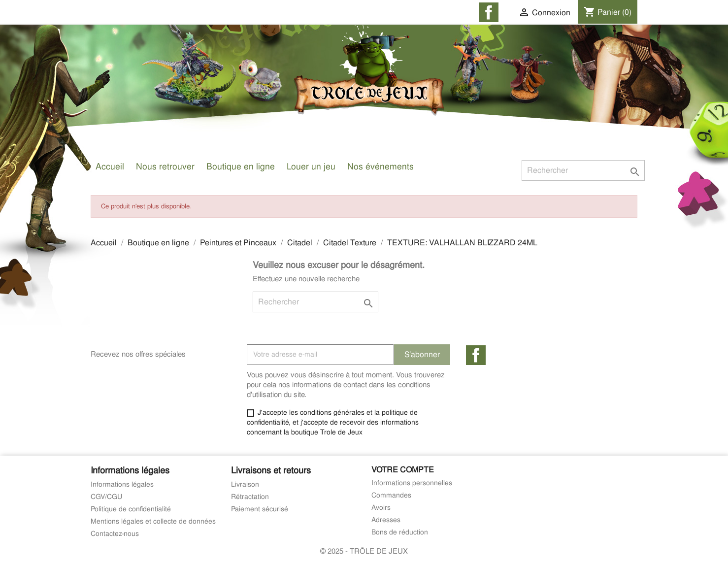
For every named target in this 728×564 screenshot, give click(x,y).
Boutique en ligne (241, 166)
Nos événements (381, 166)
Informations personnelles (412, 483)
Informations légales (122, 484)
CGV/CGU (106, 497)
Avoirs (381, 507)
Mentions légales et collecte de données (153, 521)
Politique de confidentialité (131, 509)
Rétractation (250, 497)
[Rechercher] (583, 170)
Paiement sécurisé (260, 509)
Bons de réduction (400, 532)
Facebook (476, 355)
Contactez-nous (115, 533)
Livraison (245, 484)
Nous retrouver (165, 166)
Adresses (386, 520)
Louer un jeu (311, 166)
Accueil (110, 166)
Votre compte (403, 470)
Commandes (391, 495)
